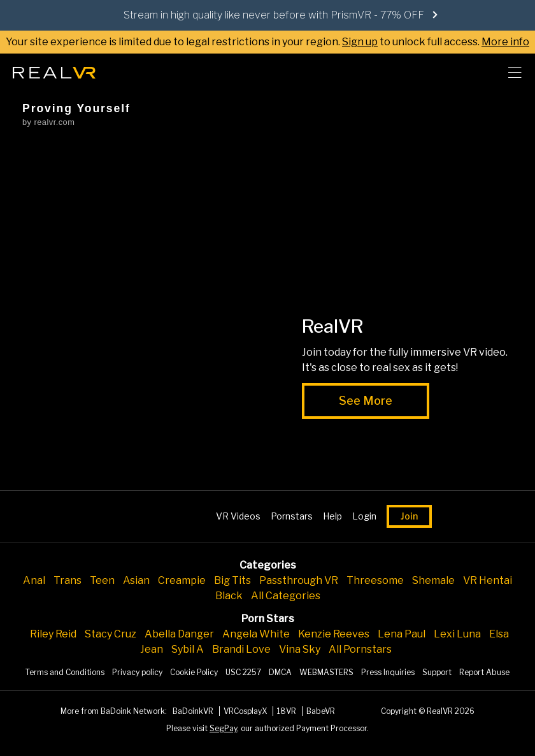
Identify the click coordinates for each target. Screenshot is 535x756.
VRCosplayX (246, 711)
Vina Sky (300, 649)
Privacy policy (137, 672)
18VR (288, 711)
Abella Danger (179, 634)
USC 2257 (243, 672)
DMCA (280, 672)
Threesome (375, 580)
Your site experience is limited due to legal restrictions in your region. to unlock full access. (243, 42)
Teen (102, 580)
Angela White (256, 634)
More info (505, 42)
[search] (481, 73)
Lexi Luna (457, 634)
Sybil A (188, 649)
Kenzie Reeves (334, 634)
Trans (68, 580)
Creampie (182, 580)
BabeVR (321, 711)
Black (229, 596)
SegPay (223, 728)
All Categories (286, 596)
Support (437, 672)
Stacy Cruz (111, 634)
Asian (136, 580)
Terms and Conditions (65, 672)
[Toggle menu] (515, 73)
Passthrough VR (299, 580)
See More (366, 401)
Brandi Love (241, 649)
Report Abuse (484, 672)
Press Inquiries (388, 672)
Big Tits (232, 580)
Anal (34, 580)
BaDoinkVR (194, 711)
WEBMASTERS (326, 672)
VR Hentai (488, 580)
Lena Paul (402, 634)
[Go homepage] (54, 69)
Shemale (433, 580)
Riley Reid (53, 634)
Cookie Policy (194, 672)
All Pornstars (360, 649)
